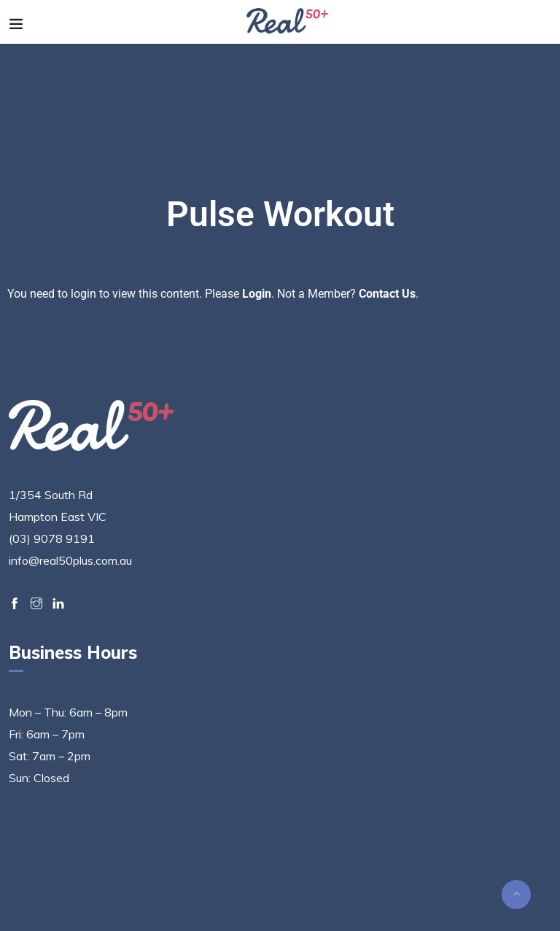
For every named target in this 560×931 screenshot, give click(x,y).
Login (257, 294)
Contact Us (387, 294)
